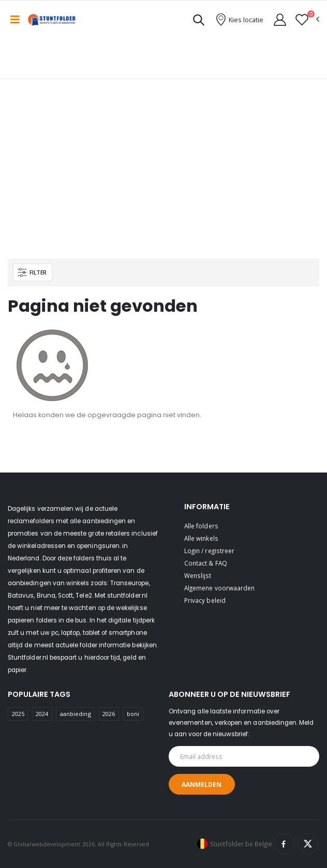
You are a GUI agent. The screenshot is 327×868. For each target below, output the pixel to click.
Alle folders (201, 526)
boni (133, 714)
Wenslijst (198, 575)
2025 (18, 714)
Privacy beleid (205, 600)
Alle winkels (201, 538)
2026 (109, 714)
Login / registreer (209, 551)
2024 (42, 714)
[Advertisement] (163, 181)
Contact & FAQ (206, 563)
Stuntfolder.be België (241, 844)
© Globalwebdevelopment (45, 844)
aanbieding (76, 714)
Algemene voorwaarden (219, 588)
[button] (199, 21)
